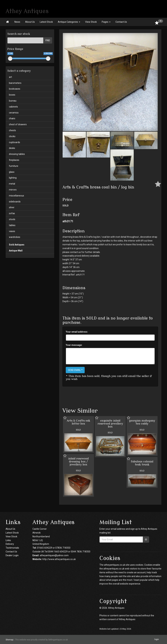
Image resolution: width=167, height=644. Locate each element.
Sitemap (9, 640)
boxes (12, 95)
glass (12, 172)
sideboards (15, 202)
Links (8, 540)
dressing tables (17, 154)
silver (12, 207)
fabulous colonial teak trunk (142, 463)
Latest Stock (46, 22)
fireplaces (14, 160)
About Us (30, 22)
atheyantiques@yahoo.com (54, 555)
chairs (12, 118)
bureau (13, 101)
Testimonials (12, 548)
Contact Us (121, 22)
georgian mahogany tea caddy (142, 422)
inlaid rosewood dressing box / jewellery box (78, 462)
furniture (14, 166)
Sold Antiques (17, 245)
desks (12, 148)
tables (12, 225)
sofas (12, 213)
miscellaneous (16, 196)
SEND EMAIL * (75, 370)
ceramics (14, 113)
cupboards (14, 142)
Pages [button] (106, 22)
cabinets (13, 107)
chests (12, 130)
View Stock (91, 22)
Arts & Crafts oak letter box (78, 422)
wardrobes (15, 237)
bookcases (15, 89)
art (10, 77)
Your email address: (77, 332)
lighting (13, 178)
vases (12, 231)
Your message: (74, 345)
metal (12, 184)
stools (12, 219)
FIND (48, 40)
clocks (12, 136)
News (17, 22)
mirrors (13, 190)
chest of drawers (18, 124)
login (157, 639)
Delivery (10, 544)
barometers (15, 83)
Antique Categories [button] (69, 22)
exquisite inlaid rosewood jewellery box (110, 424)
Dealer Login (12, 555)
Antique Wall (16, 251)
